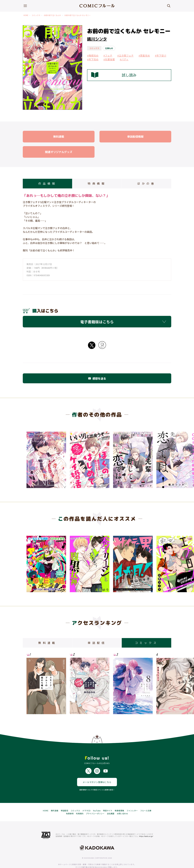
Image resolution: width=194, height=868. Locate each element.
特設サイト (108, 801)
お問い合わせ (122, 804)
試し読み (114, 75)
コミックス (36, 15)
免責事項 (70, 804)
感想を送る (97, 378)
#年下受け (161, 55)
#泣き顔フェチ (125, 55)
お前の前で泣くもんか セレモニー (78, 15)
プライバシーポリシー (95, 804)
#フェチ (108, 55)
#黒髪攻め (144, 55)
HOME (26, 15)
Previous (31, 459)
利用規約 (80, 804)
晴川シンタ (97, 39)
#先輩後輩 (109, 59)
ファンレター (132, 801)
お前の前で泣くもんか (52, 15)
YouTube (97, 801)
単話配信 (64, 801)
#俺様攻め (93, 55)
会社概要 (111, 804)
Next (163, 459)
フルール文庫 (146, 801)
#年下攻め (93, 59)
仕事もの (109, 48)
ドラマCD (86, 801)
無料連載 (55, 801)
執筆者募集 (119, 801)
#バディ (124, 59)
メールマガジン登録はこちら (97, 773)
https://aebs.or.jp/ (146, 827)
